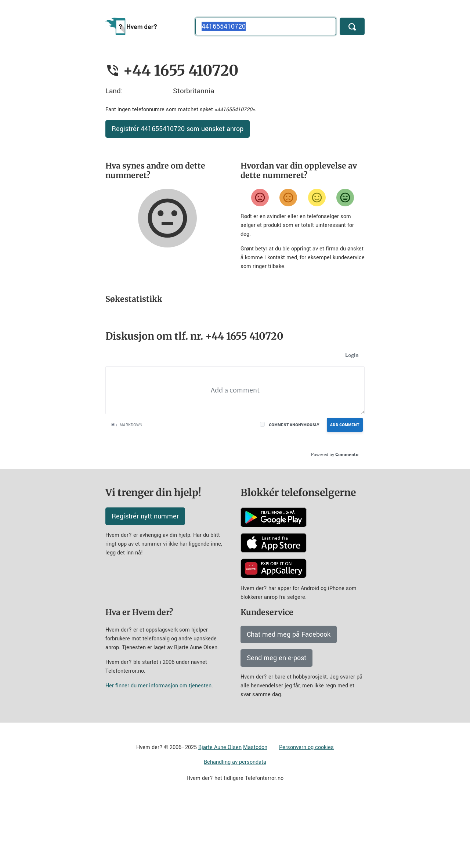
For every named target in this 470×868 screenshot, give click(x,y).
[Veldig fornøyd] (345, 198)
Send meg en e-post (276, 723)
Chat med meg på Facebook (289, 699)
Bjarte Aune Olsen (220, 812)
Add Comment (345, 489)
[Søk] (352, 26)
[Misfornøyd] (288, 198)
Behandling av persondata (235, 827)
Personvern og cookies (306, 812)
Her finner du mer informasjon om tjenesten (158, 750)
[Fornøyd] (317, 198)
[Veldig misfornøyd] (260, 198)
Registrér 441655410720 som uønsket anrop (178, 129)
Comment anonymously (294, 489)
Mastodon (255, 812)
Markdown (127, 489)
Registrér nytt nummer (145, 581)
